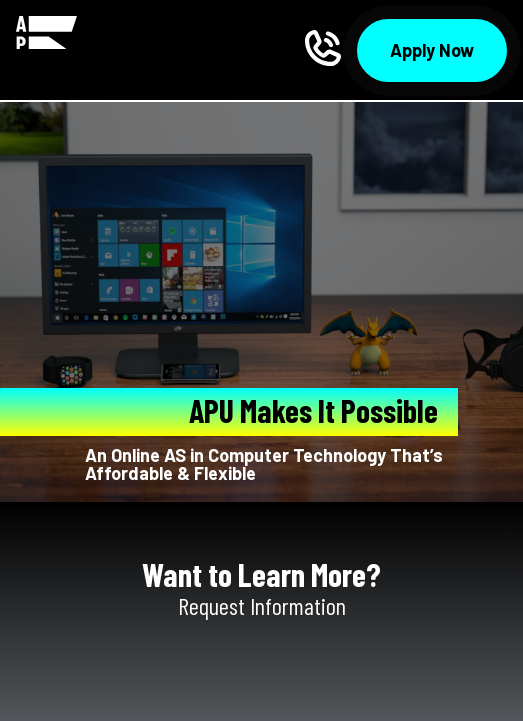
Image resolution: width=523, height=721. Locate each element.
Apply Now (432, 50)
